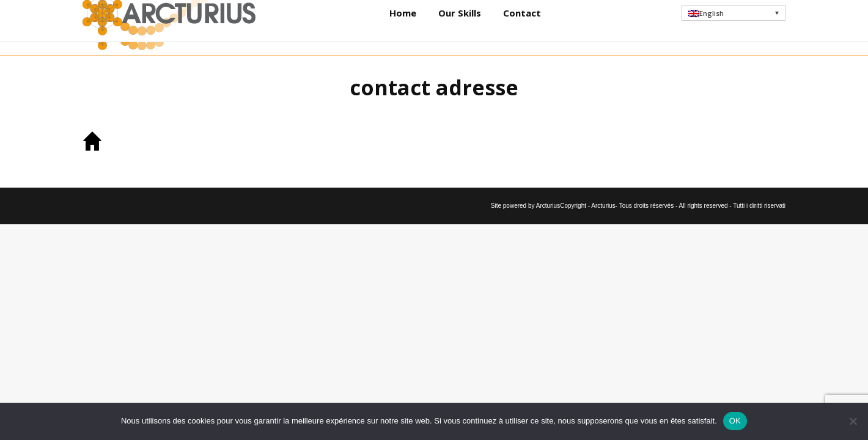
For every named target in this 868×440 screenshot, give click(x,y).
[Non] (853, 421)
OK (735, 421)
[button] (734, 27)
